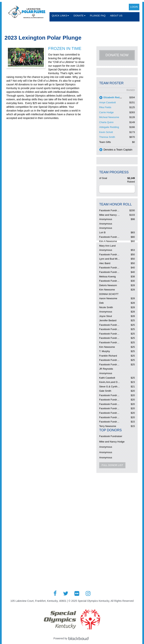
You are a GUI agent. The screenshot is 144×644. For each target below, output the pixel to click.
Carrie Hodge (106, 112)
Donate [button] (79, 16)
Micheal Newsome (109, 117)
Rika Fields (105, 107)
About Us (116, 16)
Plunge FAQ (98, 16)
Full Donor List (112, 465)
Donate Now (117, 55)
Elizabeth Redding (114, 97)
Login (134, 7)
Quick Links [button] (60, 16)
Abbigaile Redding (109, 127)
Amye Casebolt (107, 102)
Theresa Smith (107, 137)
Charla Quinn (106, 122)
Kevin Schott (106, 132)
